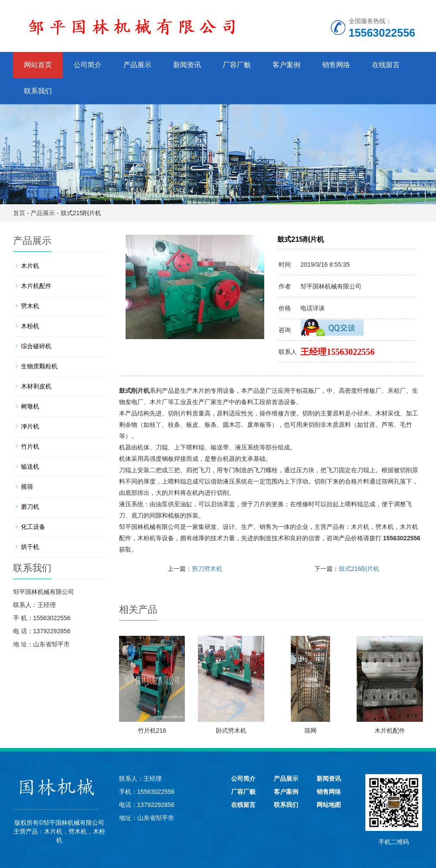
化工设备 (33, 527)
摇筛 (27, 487)
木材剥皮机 (36, 386)
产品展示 (137, 65)
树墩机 (30, 406)
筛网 (310, 731)
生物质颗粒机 (39, 366)
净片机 (30, 426)
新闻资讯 (187, 65)
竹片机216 (152, 731)
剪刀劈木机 (207, 569)
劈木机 (385, 527)
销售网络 (336, 65)
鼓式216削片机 (359, 569)
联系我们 (38, 91)
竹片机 (30, 446)
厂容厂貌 (237, 65)
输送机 (30, 467)
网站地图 (329, 805)
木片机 (360, 527)
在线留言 (386, 65)
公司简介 (88, 65)
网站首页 (38, 65)
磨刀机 (30, 507)
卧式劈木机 (231, 731)
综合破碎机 (36, 346)
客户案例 (286, 65)
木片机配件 (390, 731)
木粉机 (146, 538)
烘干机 (30, 547)
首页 (19, 213)
